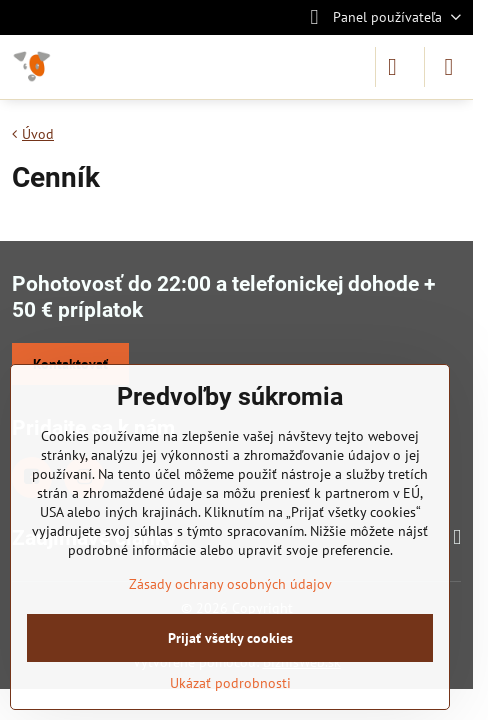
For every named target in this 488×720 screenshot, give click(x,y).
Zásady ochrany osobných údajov (230, 584)
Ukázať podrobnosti (230, 683)
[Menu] (449, 67)
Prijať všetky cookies (230, 638)
